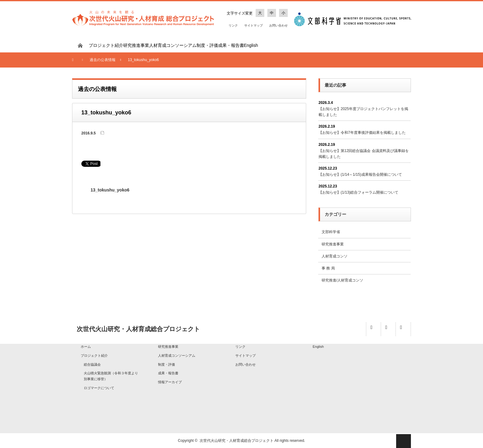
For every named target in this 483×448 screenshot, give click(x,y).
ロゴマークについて (99, 388)
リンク (233, 25)
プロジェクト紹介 (106, 45)
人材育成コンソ (335, 256)
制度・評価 (207, 45)
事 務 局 (328, 268)
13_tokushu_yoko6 (110, 190)
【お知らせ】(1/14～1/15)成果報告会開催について (360, 175)
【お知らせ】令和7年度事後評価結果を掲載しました (362, 133)
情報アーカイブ (170, 382)
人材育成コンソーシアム (173, 45)
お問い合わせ (278, 25)
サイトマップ (254, 25)
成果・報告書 (231, 45)
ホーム (86, 347)
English (251, 45)
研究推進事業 (136, 45)
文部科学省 (331, 232)
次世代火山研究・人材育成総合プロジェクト (237, 441)
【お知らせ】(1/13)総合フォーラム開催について (358, 192)
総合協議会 (92, 364)
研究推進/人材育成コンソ (342, 280)
